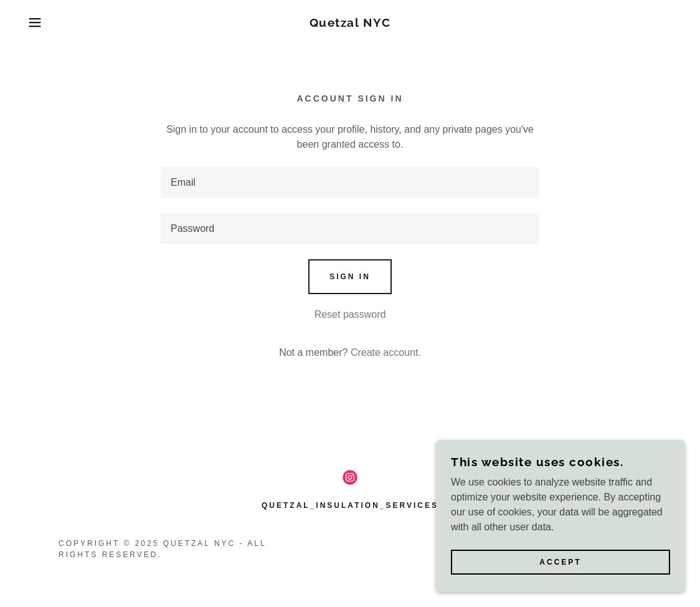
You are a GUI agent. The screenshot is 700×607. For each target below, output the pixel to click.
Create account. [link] (386, 352)
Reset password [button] (350, 314)
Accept (560, 562)
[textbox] (350, 183)
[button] (35, 22)
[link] (350, 23)
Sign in (350, 277)
